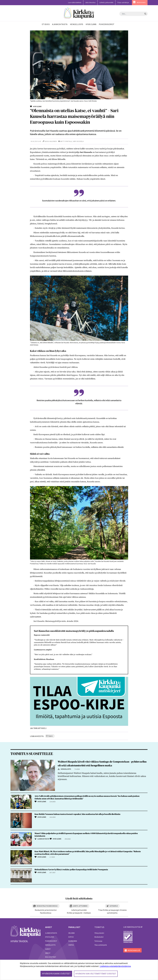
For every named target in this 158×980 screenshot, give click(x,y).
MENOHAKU (141, 3)
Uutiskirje (114, 906)
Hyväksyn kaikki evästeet (56, 974)
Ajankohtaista (51, 933)
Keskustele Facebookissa (47, 906)
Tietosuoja (98, 941)
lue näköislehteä (132, 927)
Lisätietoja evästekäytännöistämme (115, 966)
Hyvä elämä (50, 937)
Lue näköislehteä (75, 3)
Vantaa (71, 945)
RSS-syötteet (51, 957)
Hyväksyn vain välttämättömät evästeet (96, 974)
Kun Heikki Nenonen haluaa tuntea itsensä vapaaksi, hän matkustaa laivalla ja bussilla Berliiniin (77, 814)
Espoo (71, 937)
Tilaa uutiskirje (123, 3)
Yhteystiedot (99, 933)
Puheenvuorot (51, 941)
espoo (51, 736)
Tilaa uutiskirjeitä (101, 945)
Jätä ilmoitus (90, 3)
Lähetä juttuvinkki (106, 3)
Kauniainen (73, 941)
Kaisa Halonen (51, 141)
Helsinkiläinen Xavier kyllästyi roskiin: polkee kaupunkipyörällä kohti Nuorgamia (71, 870)
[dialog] (79, 970)
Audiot (48, 949)
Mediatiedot (99, 937)
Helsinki (72, 933)
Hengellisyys (50, 945)
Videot (48, 953)
